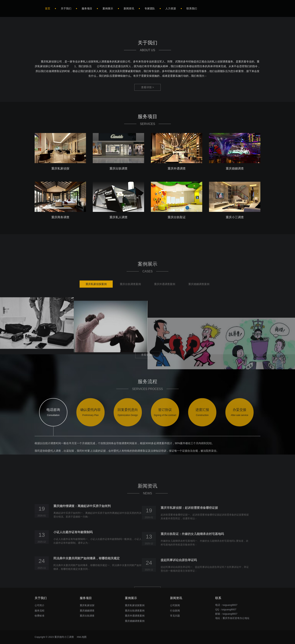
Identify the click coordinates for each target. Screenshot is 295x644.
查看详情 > (147, 87)
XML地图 (82, 637)
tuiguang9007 (229, 609)
